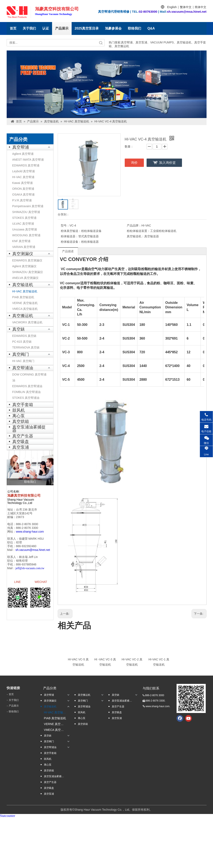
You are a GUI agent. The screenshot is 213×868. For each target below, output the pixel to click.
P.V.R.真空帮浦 (22, 200)
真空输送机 (23, 285)
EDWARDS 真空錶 (24, 336)
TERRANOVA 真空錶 (26, 347)
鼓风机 (19, 410)
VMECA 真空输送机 (25, 309)
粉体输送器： (70, 236)
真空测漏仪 (23, 254)
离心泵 (19, 416)
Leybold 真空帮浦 (24, 171)
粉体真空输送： (71, 231)
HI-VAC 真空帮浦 (23, 177)
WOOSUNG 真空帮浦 (26, 235)
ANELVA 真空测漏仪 (25, 278)
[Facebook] (180, 718)
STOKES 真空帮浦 (24, 218)
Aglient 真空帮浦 (23, 154)
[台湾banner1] (107, 84)
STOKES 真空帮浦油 (26, 398)
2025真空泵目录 (87, 28)
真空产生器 (23, 436)
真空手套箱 (23, 405)
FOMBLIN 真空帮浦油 (26, 392)
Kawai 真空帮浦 (22, 183)
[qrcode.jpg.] (191, 698)
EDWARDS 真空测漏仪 (27, 260)
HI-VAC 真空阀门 (23, 361)
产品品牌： (134, 225)
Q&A (151, 28)
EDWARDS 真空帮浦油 (27, 386)
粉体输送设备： (71, 242)
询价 (134, 163)
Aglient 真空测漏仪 (24, 266)
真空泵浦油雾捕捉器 (29, 429)
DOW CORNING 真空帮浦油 (29, 377)
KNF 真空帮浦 (21, 241)
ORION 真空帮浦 (23, 189)
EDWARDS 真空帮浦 (26, 165)
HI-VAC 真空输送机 (25, 291)
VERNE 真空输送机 (25, 303)
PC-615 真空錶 (22, 342)
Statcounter (8, 816)
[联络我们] (30, 468)
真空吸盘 (21, 442)
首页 (13, 28)
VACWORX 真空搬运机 (27, 322)
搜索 (101, 43)
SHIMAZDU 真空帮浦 (26, 212)
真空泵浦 (21, 447)
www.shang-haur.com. (158, 706)
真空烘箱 (21, 421)
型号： (65, 225)
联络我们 (135, 28)
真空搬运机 (23, 316)
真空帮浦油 (23, 368)
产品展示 (62, 28)
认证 (46, 28)
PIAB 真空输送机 (23, 297)
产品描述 (68, 251)
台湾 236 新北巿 (27, 510)
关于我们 (29, 28)
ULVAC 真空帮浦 (23, 224)
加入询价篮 (167, 163)
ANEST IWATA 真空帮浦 (28, 160)
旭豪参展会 (113, 28)
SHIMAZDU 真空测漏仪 (28, 272)
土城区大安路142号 (20, 513)
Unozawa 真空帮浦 (25, 229)
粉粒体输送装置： (138, 231)
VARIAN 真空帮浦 (24, 247)
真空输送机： (136, 236)
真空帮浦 (21, 147)
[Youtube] (188, 718)
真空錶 (19, 329)
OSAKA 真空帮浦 (23, 195)
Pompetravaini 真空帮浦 (28, 206)
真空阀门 (21, 354)
